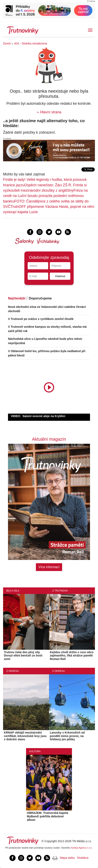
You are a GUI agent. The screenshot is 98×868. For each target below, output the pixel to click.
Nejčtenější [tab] (17, 298)
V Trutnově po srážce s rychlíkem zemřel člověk (41, 319)
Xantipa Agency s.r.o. (81, 848)
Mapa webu (67, 858)
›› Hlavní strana (49, 112)
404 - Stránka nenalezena (31, 43)
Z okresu (13, 671)
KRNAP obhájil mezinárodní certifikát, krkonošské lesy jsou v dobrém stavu (25, 736)
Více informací (49, 567)
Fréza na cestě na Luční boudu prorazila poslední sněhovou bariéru (45, 196)
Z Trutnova (60, 591)
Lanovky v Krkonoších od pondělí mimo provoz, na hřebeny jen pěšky (67, 736)
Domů (7, 43)
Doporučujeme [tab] (40, 298)
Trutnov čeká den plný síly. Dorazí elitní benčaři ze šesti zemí (23, 656)
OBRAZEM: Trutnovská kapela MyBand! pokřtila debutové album (48, 816)
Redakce (83, 858)
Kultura (35, 751)
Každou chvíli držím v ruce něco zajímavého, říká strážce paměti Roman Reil (72, 656)
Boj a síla (13, 591)
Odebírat (60, 276)
